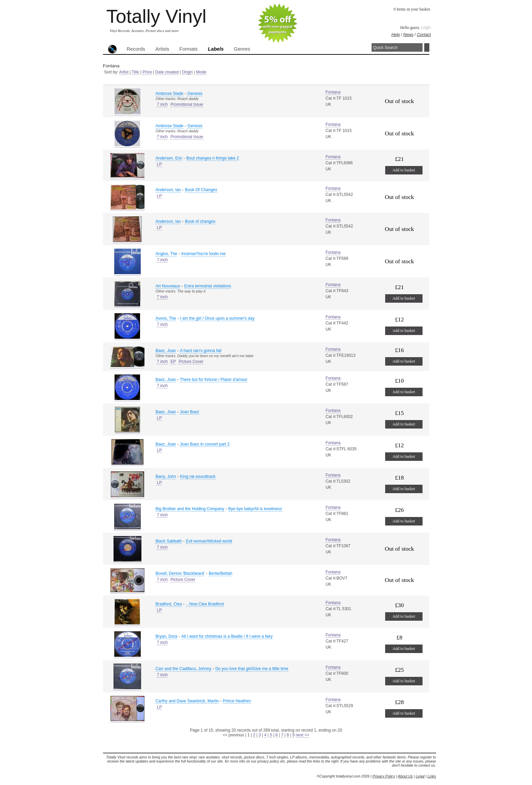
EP (173, 362)
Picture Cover (191, 362)
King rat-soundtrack (198, 477)
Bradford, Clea (168, 604)
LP (159, 164)
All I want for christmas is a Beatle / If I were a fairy (227, 636)
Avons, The (166, 318)
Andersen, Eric (169, 158)
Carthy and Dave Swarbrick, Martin (187, 701)
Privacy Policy (384, 776)
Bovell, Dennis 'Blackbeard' (180, 573)
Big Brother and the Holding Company (190, 509)
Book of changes (200, 221)
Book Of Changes (201, 190)
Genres (242, 49)
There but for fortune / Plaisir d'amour (213, 380)
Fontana (333, 92)
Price (147, 72)
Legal (420, 776)
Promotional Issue (187, 104)
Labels (216, 49)
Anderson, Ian (168, 190)
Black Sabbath (168, 541)
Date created (167, 72)
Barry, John (166, 477)
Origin (187, 72)
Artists (162, 49)
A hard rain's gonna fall (201, 351)
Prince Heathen (237, 701)
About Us (405, 776)
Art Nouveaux (168, 286)
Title (135, 72)
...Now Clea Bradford (205, 604)
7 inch (162, 104)
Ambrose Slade (169, 94)
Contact (424, 35)
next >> (303, 735)
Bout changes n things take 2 (213, 158)
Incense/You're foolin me (203, 254)
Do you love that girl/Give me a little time (252, 669)
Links (432, 776)
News (408, 35)
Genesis (195, 94)
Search (427, 47)
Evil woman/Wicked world (209, 541)
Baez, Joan (166, 351)
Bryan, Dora (166, 636)
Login (426, 28)
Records (136, 49)
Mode (201, 72)
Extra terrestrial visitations (208, 286)
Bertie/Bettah (220, 573)
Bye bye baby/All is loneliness (255, 509)
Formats (189, 49)
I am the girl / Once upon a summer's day (217, 318)
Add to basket (404, 170)
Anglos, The (166, 254)
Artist (124, 72)
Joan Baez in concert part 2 (205, 444)
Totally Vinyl (157, 16)
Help (396, 35)
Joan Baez (190, 412)
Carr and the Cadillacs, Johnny (183, 669)
